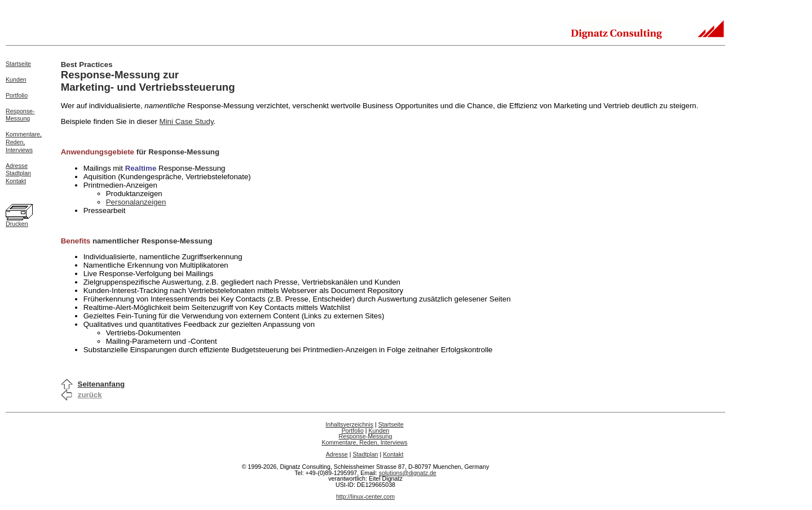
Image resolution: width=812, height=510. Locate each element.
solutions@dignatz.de (408, 473)
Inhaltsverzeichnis (349, 424)
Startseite (18, 64)
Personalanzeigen (136, 202)
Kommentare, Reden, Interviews (364, 442)
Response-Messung (20, 115)
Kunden (16, 79)
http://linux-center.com (365, 496)
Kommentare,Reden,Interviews (24, 142)
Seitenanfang (101, 384)
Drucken (17, 224)
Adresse (17, 166)
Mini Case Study (187, 121)
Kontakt (16, 181)
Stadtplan (18, 173)
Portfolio (17, 95)
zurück (90, 395)
